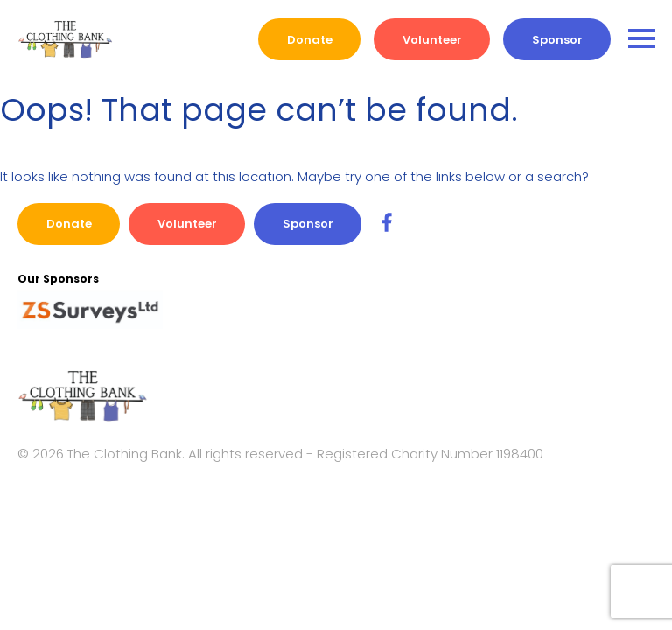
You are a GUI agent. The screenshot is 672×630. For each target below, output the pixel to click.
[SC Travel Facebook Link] (387, 224)
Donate (310, 40)
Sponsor (557, 40)
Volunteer (432, 40)
